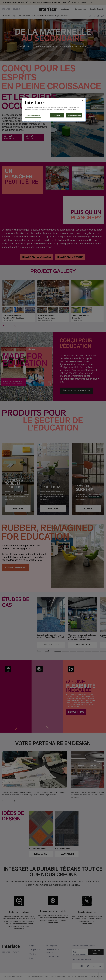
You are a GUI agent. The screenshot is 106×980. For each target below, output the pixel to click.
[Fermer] (83, 100)
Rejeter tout (57, 115)
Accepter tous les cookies (74, 115)
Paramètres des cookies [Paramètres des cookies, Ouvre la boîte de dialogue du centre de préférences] (33, 115)
